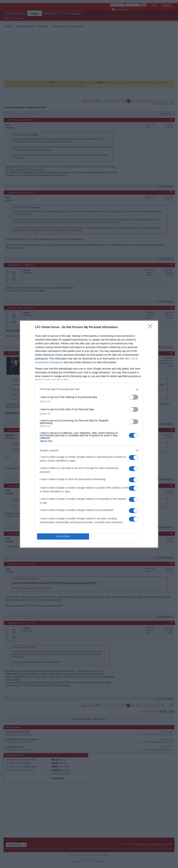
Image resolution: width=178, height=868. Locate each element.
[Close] (151, 327)
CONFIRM (63, 536)
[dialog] (89, 434)
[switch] (134, 397)
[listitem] (89, 389)
